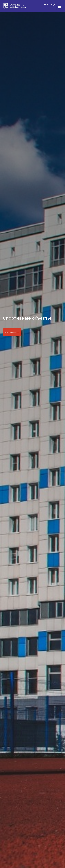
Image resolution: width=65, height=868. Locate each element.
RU (44, 5)
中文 (53, 5)
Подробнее (12, 332)
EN (49, 5)
